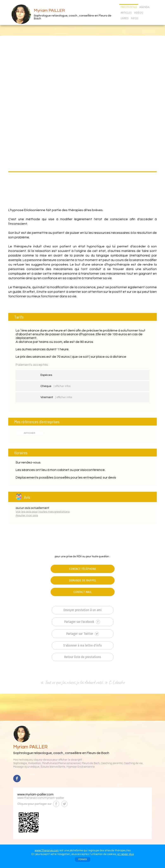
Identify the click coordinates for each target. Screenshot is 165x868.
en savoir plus (126, 854)
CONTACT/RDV (130, 24)
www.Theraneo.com (47, 850)
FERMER (83, 859)
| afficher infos (62, 386)
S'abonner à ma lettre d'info (82, 645)
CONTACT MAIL (83, 592)
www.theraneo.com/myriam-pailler (41, 798)
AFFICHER (29, 433)
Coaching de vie (133, 763)
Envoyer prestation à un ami (83, 610)
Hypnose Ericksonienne (81, 767)
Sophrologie (20, 763)
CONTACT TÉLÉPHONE (83, 569)
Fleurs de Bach (91, 763)
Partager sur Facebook (82, 622)
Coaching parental (112, 763)
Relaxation (35, 763)
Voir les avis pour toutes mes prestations (43, 512)
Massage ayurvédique (26, 767)
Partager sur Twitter (83, 634)
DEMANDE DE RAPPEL (83, 580)
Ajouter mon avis (27, 515)
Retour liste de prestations (83, 657)
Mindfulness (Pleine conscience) (61, 763)
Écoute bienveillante (53, 767)
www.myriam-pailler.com (35, 794)
